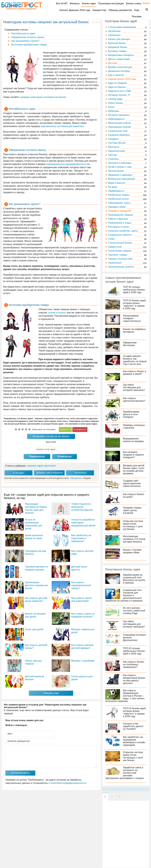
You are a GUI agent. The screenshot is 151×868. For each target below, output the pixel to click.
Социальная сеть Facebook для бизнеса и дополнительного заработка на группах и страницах (124, 595)
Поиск (145, 10)
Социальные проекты (120, 235)
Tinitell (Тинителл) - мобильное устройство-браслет (82, 507)
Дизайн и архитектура (120, 67)
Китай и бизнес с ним (120, 167)
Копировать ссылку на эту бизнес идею (51, 437)
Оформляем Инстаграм (130, 344)
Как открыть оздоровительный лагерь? (81, 585)
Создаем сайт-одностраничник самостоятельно (132, 483)
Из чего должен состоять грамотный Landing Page (134, 611)
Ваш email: (51, 442)
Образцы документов (120, 10)
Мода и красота (117, 183)
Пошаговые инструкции (111, 3)
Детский (112, 63)
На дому (113, 187)
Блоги (111, 107)
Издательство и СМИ (120, 91)
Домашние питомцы (119, 71)
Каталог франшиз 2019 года (75, 10)
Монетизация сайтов (119, 123)
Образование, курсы (119, 203)
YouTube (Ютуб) (117, 143)
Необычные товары (119, 195)
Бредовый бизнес (118, 47)
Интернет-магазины (119, 115)
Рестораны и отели (118, 227)
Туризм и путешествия (120, 259)
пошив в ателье (57, 313)
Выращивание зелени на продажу (133, 440)
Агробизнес (114, 35)
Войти (145, 3)
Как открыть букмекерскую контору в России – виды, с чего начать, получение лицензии (125, 696)
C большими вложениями (122, 27)
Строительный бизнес (120, 243)
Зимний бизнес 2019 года (122, 79)
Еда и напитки (116, 75)
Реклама (137, 16)
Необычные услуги (118, 199)
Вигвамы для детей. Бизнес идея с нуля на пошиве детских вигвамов (134, 469)
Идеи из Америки (118, 83)
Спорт (111, 239)
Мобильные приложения (122, 179)
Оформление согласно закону (27, 37)
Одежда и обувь (117, 207)
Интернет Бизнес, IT (119, 95)
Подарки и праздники (120, 211)
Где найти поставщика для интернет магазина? (134, 387)
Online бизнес (116, 103)
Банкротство (99, 10)
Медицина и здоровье (120, 175)
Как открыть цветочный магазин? (134, 400)
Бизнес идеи (89, 3)
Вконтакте (114, 147)
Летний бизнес (116, 171)
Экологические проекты (121, 267)
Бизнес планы (134, 3)
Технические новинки (120, 251)
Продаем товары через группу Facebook (132, 510)
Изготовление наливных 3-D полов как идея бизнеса (134, 539)
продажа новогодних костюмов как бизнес (43, 97)
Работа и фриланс (118, 219)
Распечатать (80, 473)
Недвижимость (116, 191)
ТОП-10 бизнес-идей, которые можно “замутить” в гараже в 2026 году (135, 304)
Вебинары (114, 111)
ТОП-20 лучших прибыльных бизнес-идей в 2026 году (134, 290)
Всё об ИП (62, 3)
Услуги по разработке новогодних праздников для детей (83, 523)
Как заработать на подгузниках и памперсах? (81, 538)
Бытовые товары (117, 51)
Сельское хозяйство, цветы (123, 231)
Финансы (75, 3)
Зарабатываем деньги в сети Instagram (131, 414)
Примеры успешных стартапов (134, 426)
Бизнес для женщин (119, 39)
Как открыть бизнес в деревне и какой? (135, 373)
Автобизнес (114, 31)
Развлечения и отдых (120, 223)
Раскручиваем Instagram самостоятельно (132, 318)
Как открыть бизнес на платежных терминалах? (134, 664)
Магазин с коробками (83, 661)
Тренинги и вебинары (120, 163)
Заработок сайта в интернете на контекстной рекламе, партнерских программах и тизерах (125, 773)
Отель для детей (34, 629)
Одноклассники (116, 151)
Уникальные (115, 263)
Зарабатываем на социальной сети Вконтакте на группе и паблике (134, 579)
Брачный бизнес (117, 43)
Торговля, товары (118, 255)
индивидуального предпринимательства (68, 164)
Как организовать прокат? (25, 41)
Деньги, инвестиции (119, 59)
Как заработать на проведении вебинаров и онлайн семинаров (134, 741)
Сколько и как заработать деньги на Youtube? (133, 726)
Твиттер (112, 155)
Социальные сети (118, 131)
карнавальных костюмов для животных (62, 126)
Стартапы (113, 159)
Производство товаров (120, 215)
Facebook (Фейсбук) (119, 135)
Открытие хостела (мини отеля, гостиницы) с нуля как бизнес (133, 525)
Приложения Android (119, 127)
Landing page (115, 99)
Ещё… (138, 10)
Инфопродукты (116, 119)
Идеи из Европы (117, 87)
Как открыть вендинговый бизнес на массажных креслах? (134, 679)
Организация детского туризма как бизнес (36, 585)
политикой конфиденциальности (68, 783)
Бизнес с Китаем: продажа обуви (132, 551)
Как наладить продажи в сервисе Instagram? (133, 455)
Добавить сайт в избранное (50, 473)
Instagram (113, 139)
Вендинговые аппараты (121, 55)
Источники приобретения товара (29, 45)
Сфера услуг (115, 247)
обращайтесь (76, 478)
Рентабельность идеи (23, 33)
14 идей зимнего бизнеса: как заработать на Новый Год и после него (135, 360)
